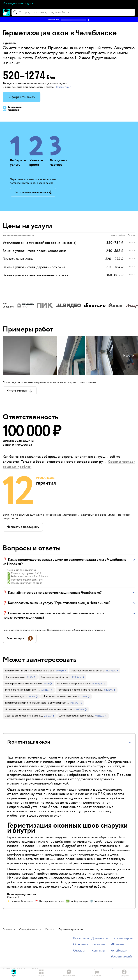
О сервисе (81, 945)
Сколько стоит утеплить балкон (22, 716)
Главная (8, 930)
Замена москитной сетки (54, 677)
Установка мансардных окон (73, 684)
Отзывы (79, 951)
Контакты (98, 951)
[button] (69, 20)
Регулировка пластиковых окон (22, 684)
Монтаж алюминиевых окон (58, 696)
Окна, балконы (29, 930)
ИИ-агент (117, 945)
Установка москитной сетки (87, 671)
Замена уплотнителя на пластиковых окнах (29, 671)
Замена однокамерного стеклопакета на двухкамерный (35, 703)
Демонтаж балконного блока (76, 716)
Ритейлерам (119, 951)
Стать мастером (122, 938)
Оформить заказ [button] (22, 97)
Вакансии (98, 945)
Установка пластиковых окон (21, 690)
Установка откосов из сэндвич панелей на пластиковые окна (39, 709)
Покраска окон (13, 677)
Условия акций (121, 957)
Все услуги (81, 938)
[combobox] (73, 12)
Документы (100, 938)
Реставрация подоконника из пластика (79, 690)
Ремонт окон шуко (15, 696)
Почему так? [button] (63, 87)
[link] (35, 671)
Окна (48, 930)
